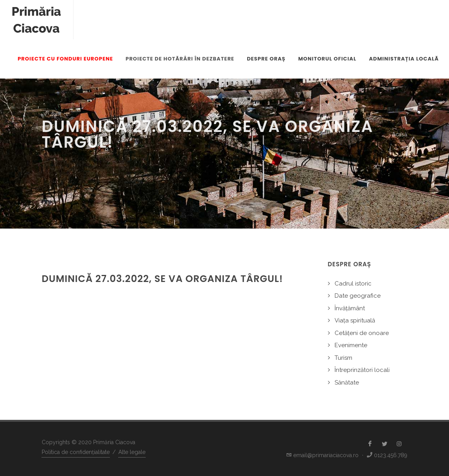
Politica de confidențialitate (76, 452)
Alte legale (132, 452)
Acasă (400, 134)
